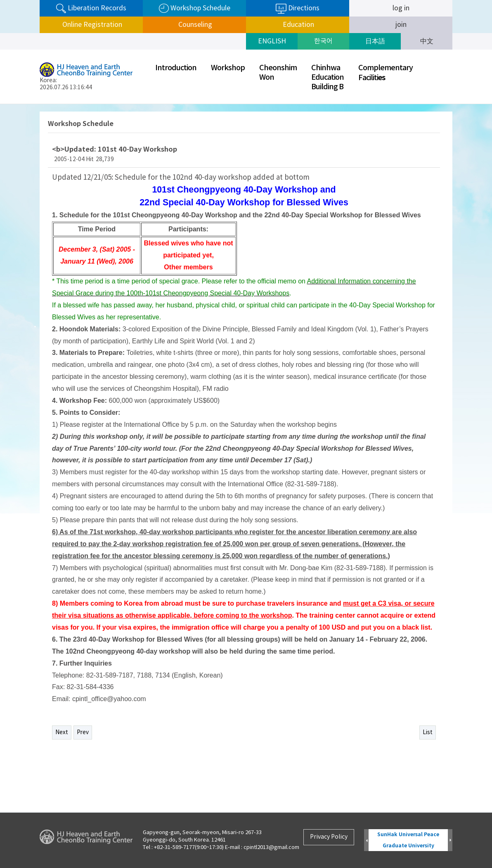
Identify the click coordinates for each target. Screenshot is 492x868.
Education (298, 25)
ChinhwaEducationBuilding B (328, 77)
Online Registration (91, 25)
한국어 (323, 41)
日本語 (375, 41)
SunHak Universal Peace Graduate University (408, 840)
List (428, 732)
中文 (427, 41)
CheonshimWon (278, 73)
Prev (83, 732)
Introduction (176, 68)
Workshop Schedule (195, 8)
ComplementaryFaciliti (386, 73)
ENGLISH (272, 41)
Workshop (228, 68)
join (401, 25)
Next (62, 732)
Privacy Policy (329, 837)
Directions (298, 9)
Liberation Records (91, 8)
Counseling (194, 25)
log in (401, 8)
